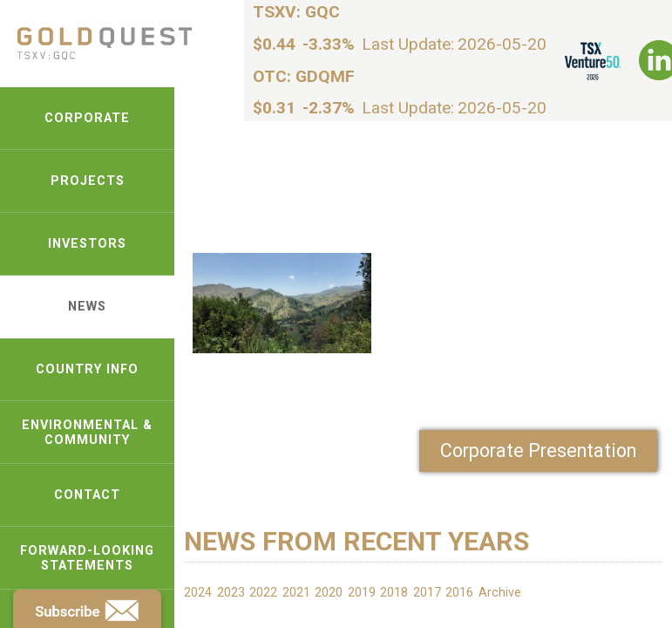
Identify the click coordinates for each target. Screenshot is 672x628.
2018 (394, 593)
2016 (459, 593)
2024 (198, 593)
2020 (329, 593)
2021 (296, 593)
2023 (231, 593)
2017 (427, 593)
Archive (500, 593)
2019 (362, 593)
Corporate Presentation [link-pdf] (538, 451)
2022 (263, 593)
